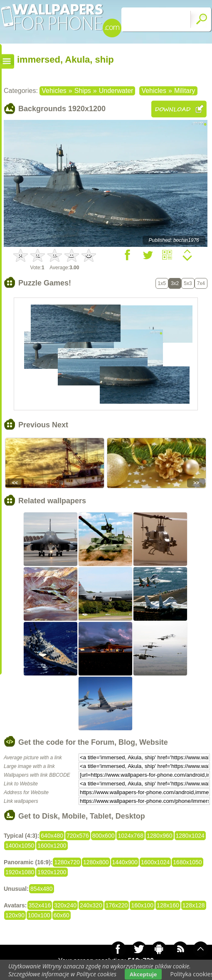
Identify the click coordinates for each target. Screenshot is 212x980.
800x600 (104, 836)
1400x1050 (20, 846)
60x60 (62, 915)
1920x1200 (52, 872)
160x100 (142, 905)
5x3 (188, 283)
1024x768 (131, 836)
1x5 (162, 283)
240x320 (91, 905)
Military (185, 91)
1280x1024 (190, 836)
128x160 (168, 905)
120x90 (15, 915)
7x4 (201, 283)
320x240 (65, 905)
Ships (83, 91)
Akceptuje (143, 974)
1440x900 (125, 862)
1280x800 (96, 862)
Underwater (116, 91)
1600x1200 (52, 846)
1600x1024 (155, 862)
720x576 (78, 836)
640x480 (52, 836)
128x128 (194, 905)
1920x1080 (20, 872)
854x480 (42, 889)
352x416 (40, 905)
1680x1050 (187, 862)
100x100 (39, 915)
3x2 (175, 283)
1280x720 (67, 862)
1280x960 (160, 836)
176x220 (117, 905)
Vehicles (54, 91)
